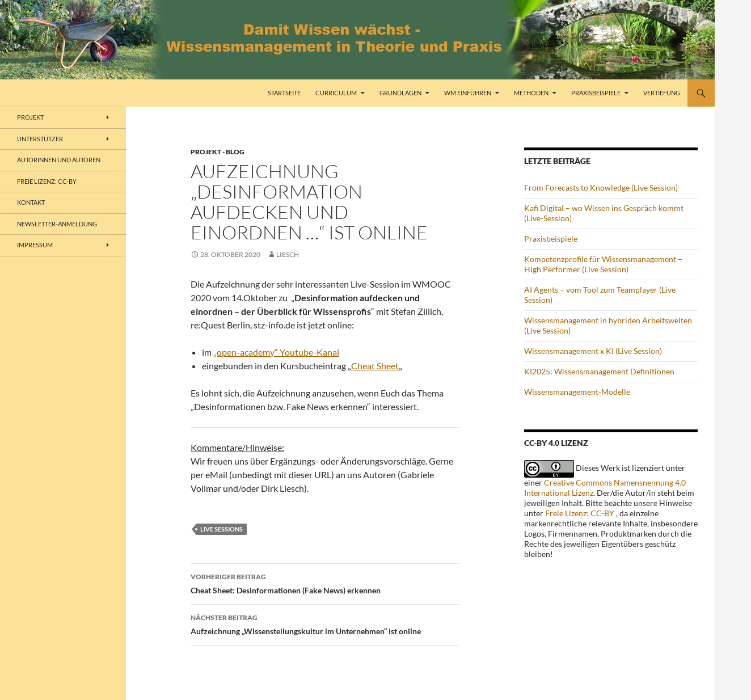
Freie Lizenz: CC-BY (580, 513)
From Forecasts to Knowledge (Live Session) (601, 187)
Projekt (30, 117)
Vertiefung (662, 93)
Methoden (531, 93)
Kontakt (31, 202)
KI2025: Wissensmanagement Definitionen (599, 371)
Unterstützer (40, 139)
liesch (288, 254)
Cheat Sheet (375, 366)
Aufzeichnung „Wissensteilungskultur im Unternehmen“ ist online (325, 623)
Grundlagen (400, 93)
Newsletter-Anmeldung (57, 224)
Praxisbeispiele (596, 93)
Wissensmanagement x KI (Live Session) (593, 351)
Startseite (284, 93)
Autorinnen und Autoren (59, 160)
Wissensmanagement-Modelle (577, 392)
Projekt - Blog (218, 152)
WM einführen (468, 93)
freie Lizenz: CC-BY (47, 181)
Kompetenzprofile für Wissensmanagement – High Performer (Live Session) (603, 264)
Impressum (35, 245)
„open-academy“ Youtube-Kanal (276, 352)
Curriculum (336, 93)
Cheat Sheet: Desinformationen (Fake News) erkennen (325, 583)
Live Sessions (221, 529)
